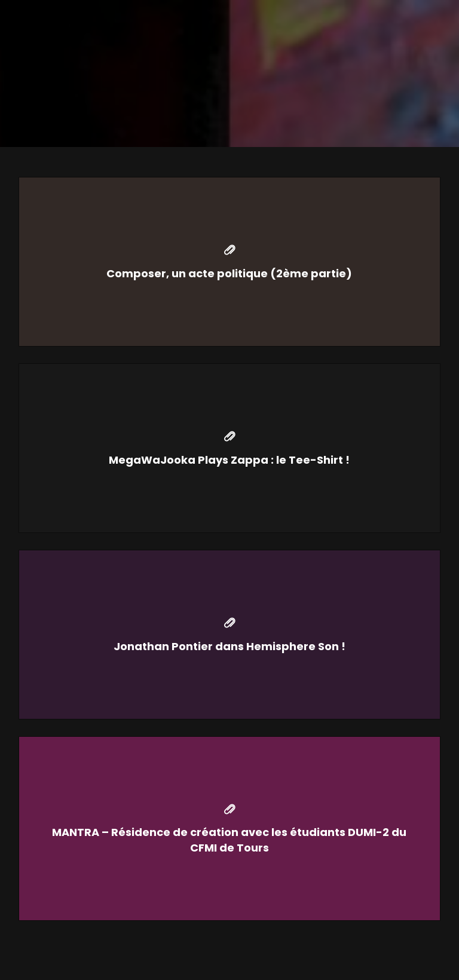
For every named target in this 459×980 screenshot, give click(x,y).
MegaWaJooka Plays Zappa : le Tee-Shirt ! (229, 460)
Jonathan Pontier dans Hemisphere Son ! (229, 646)
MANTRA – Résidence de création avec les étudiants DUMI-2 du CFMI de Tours (229, 840)
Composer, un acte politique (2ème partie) (229, 273)
